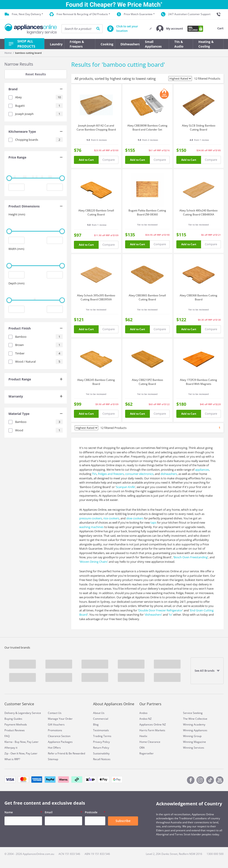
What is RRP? (12, 759)
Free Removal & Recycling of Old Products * (80, 14)
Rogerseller (147, 753)
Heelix (143, 736)
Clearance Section (59, 736)
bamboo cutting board (28, 53)
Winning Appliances (195, 730)
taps (153, 522)
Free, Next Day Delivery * (24, 14)
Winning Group (192, 736)
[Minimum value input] (16, 187)
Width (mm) (16, 249)
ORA (142, 748)
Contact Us (55, 713)
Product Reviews (15, 730)
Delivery (10, 713)
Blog (96, 724)
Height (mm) (17, 214)
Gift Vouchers (56, 724)
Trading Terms (102, 736)
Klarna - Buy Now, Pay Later (21, 742)
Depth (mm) (16, 283)
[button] (170, 29)
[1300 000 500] (220, 14)
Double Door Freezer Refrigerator (160, 610)
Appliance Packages (60, 742)
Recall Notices (102, 759)
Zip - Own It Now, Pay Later (21, 753)
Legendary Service (30, 713)
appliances (202, 470)
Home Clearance (150, 742)
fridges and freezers (111, 474)
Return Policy (101, 748)
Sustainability (101, 753)
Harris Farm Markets (152, 730)
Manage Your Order (60, 719)
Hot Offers (54, 748)
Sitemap (53, 759)
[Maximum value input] (55, 187)
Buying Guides (13, 719)
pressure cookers (91, 518)
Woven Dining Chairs (94, 562)
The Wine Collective (195, 719)
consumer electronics (139, 474)
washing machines (91, 527)
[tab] (36, 90)
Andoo (143, 713)
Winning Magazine (194, 742)
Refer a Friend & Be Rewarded (66, 753)
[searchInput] (82, 29)
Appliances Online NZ (153, 724)
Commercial (101, 719)
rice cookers (111, 518)
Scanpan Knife (125, 487)
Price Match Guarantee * (136, 14)
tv (171, 615)
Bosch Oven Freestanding (191, 557)
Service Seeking (193, 713)
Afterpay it (11, 748)
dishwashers (169, 474)
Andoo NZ (146, 719)
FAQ (7, 736)
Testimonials (101, 730)
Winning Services (194, 748)
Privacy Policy (101, 742)
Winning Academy (194, 724)
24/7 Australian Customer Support (186, 14)
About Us (99, 713)
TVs (94, 474)
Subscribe (123, 821)
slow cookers (135, 518)
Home (8, 53)
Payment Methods (16, 724)
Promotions (55, 730)
